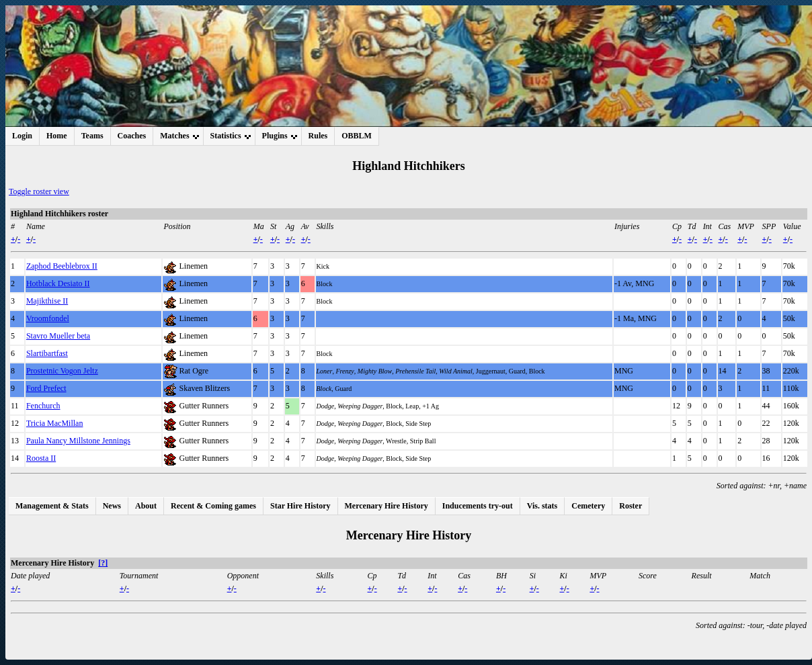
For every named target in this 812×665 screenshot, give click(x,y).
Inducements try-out (478, 506)
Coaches (132, 136)
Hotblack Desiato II (58, 283)
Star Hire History (300, 506)
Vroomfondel (48, 318)
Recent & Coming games (213, 506)
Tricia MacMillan (55, 423)
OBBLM (357, 136)
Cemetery (588, 506)
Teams (92, 136)
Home (57, 136)
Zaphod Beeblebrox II (62, 266)
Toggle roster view (39, 191)
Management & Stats (52, 506)
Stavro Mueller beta (58, 336)
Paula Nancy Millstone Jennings (78, 441)
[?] (103, 563)
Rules (318, 136)
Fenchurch (43, 406)
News (112, 506)
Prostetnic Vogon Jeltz (62, 371)
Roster (631, 506)
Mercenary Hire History (387, 506)
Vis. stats (542, 506)
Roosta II (41, 458)
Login (22, 136)
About (146, 506)
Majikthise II (47, 301)
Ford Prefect (46, 388)
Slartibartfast (47, 353)
